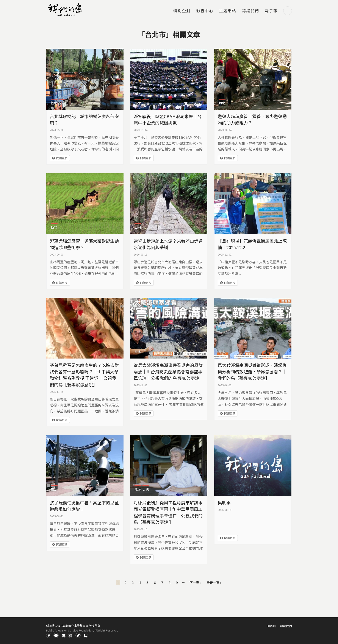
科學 (138, 103)
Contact (63, 635)
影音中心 (205, 11)
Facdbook (49, 635)
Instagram (71, 635)
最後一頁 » (214, 582)
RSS (85, 635)
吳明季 (224, 503)
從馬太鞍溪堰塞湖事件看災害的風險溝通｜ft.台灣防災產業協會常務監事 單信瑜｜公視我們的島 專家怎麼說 (168, 372)
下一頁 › (195, 582)
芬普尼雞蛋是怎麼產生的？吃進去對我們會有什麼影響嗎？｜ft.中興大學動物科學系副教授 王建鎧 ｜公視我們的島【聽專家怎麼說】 (84, 375)
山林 (138, 227)
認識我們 (250, 11)
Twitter (78, 635)
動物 (222, 103)
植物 (54, 103)
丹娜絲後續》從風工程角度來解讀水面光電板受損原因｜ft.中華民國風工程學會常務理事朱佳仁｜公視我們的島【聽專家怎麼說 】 (168, 512)
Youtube (56, 635)
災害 (138, 352)
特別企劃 (182, 11)
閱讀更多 (62, 158)
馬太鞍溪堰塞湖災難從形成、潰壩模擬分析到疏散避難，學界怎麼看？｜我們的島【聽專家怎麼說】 (252, 372)
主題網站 (228, 11)
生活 (146, 103)
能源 (138, 489)
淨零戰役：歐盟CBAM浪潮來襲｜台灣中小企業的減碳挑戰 (168, 119)
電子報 (271, 11)
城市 (62, 103)
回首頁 (271, 626)
